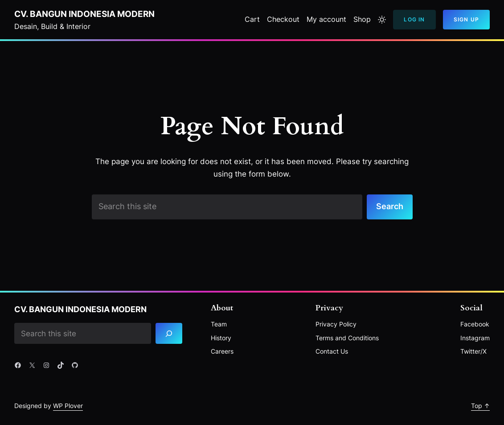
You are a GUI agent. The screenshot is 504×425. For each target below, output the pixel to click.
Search (390, 206)
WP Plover (68, 406)
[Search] (169, 333)
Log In (414, 19)
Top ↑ (480, 406)
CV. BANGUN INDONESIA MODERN (84, 14)
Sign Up (466, 19)
